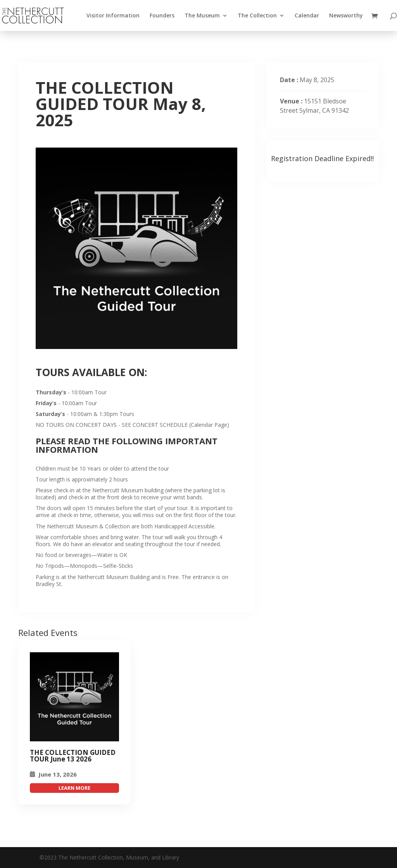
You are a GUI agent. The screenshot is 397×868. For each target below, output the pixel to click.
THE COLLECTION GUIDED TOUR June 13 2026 (73, 756)
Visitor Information (113, 16)
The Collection (257, 16)
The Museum (202, 16)
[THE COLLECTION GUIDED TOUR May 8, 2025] (74, 697)
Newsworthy (346, 16)
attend (74, 788)
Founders (162, 16)
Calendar (307, 16)
